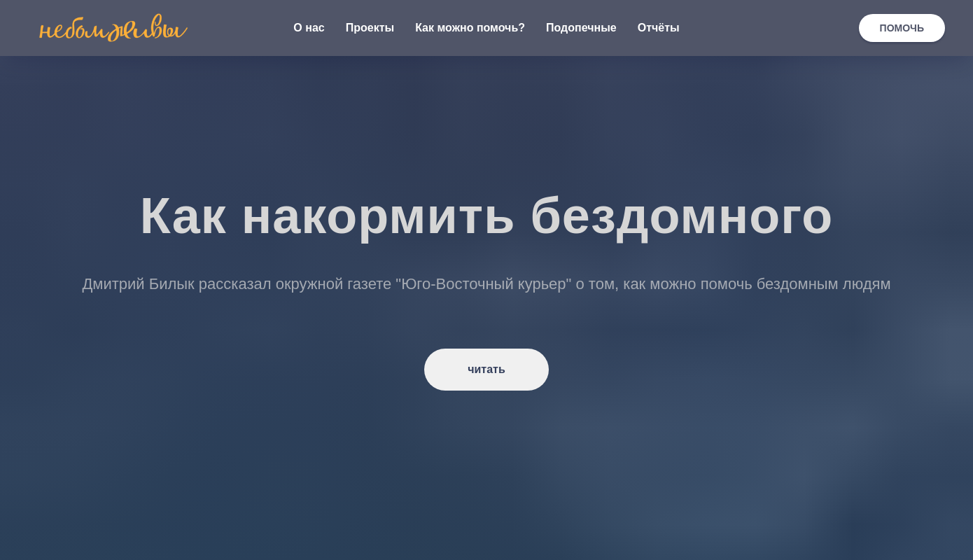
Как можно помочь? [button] (470, 28)
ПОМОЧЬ (902, 28)
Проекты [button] (370, 28)
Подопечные (581, 28)
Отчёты (659, 28)
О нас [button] (309, 28)
